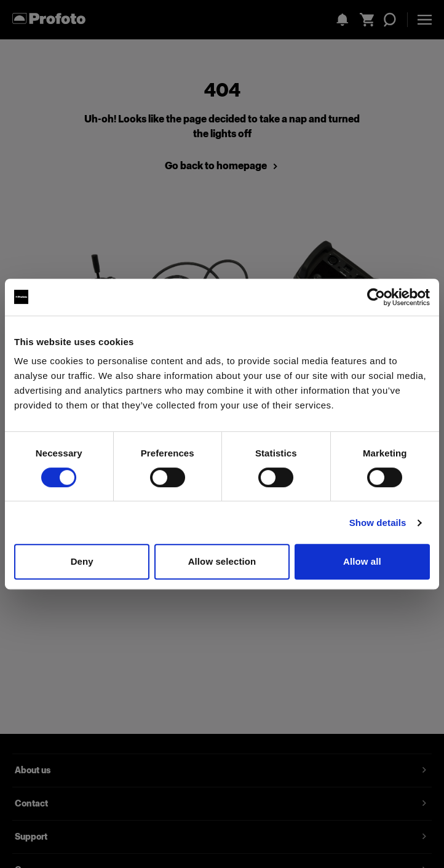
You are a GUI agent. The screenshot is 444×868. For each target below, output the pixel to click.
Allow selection (222, 561)
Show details (378, 523)
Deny (82, 561)
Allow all (362, 561)
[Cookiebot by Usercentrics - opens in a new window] (376, 297)
